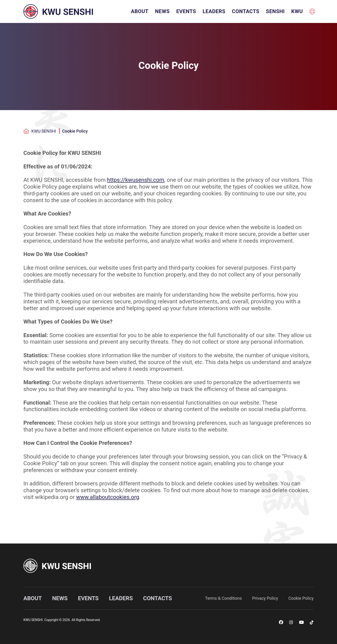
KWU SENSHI (40, 131)
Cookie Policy (75, 131)
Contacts (246, 11)
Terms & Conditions (223, 598)
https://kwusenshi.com (136, 180)
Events (186, 11)
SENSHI (275, 11)
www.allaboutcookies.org (108, 497)
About (140, 11)
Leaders (214, 11)
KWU (297, 11)
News (162, 11)
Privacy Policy (265, 598)
